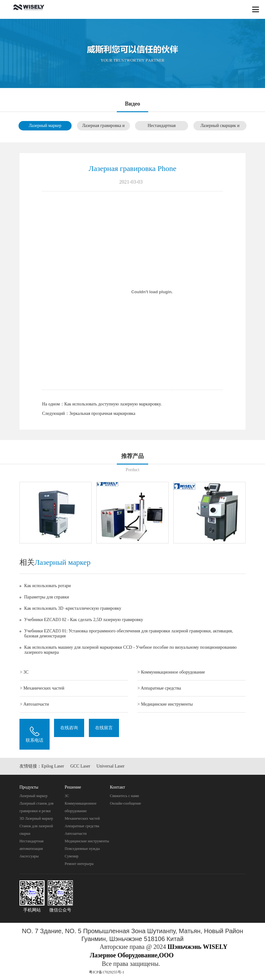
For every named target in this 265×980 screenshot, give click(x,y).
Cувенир (72, 856)
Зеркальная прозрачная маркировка (102, 413)
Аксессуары (29, 856)
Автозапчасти (76, 834)
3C (67, 796)
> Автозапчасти (34, 704)
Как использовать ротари (48, 586)
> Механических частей (42, 688)
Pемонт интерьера (79, 864)
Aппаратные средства (82, 826)
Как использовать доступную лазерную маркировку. (113, 404)
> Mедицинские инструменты (165, 704)
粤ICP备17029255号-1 (107, 972)
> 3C (24, 672)
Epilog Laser (53, 766)
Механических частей (82, 818)
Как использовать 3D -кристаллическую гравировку (73, 608)
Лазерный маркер (45, 126)
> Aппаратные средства (159, 688)
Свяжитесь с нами (124, 796)
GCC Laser (80, 766)
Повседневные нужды (82, 849)
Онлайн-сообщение (125, 803)
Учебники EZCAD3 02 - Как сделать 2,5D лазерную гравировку (84, 620)
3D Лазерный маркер (36, 818)
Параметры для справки (47, 597)
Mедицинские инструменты (87, 841)
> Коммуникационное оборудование (171, 672)
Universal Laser (110, 766)
